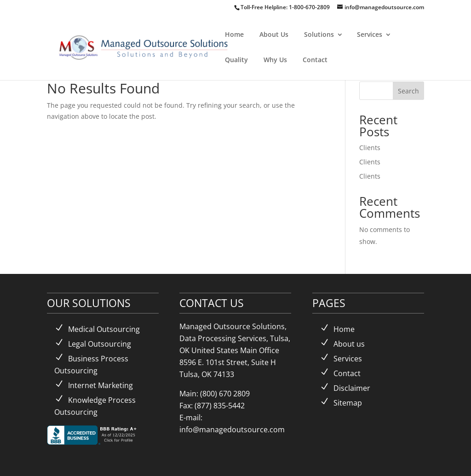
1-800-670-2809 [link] (310, 7)
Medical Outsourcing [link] (104, 329)
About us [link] (349, 344)
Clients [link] (370, 148)
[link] (156, 46)
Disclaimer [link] (352, 388)
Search (408, 91)
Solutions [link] (319, 34)
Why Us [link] (275, 60)
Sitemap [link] (348, 403)
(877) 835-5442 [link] (220, 406)
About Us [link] (274, 34)
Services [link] (370, 34)
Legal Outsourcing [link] (100, 344)
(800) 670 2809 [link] (225, 394)
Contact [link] (315, 60)
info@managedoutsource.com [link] (232, 430)
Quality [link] (236, 60)
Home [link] (234, 34)
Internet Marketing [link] (101, 385)
